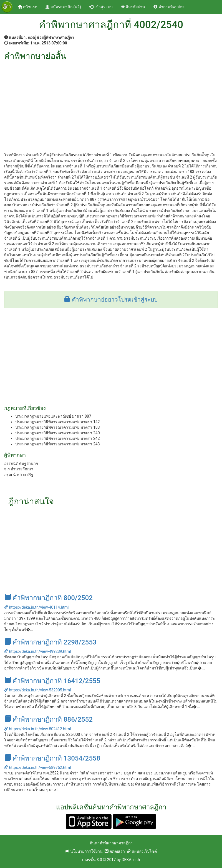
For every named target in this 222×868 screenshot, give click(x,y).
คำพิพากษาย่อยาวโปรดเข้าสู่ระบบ (111, 300)
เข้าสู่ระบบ (101, 7)
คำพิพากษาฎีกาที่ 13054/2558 (52, 758)
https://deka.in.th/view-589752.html (37, 767)
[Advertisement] (111, 102)
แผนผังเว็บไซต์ (142, 851)
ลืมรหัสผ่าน (133, 7)
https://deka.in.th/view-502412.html (37, 729)
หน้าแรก (30, 7)
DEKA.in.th (131, 860)
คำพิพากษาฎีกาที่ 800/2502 (48, 598)
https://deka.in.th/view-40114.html (36, 607)
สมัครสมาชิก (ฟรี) (63, 7)
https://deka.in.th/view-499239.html (37, 651)
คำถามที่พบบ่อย (169, 7)
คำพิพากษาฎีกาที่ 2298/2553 (50, 642)
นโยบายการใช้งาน (84, 851)
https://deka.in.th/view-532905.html (37, 690)
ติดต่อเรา (115, 851)
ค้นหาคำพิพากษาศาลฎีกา (111, 843)
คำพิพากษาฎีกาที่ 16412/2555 (52, 681)
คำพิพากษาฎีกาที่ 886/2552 (48, 719)
